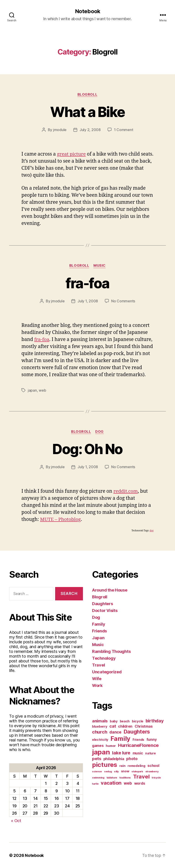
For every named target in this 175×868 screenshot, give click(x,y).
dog (152, 530)
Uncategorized (107, 672)
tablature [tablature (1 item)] (112, 777)
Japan (98, 638)
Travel (98, 665)
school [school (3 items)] (153, 765)
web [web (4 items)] (128, 783)
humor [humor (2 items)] (111, 746)
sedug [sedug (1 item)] (108, 771)
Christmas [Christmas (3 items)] (144, 726)
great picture (72, 154)
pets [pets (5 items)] (97, 758)
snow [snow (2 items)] (125, 771)
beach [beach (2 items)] (125, 721)
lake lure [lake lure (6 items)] (121, 753)
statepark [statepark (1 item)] (137, 771)
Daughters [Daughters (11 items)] (137, 731)
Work (97, 685)
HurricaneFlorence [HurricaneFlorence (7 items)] (138, 745)
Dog (100, 432)
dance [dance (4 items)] (115, 732)
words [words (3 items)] (140, 783)
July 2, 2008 (90, 130)
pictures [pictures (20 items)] (105, 765)
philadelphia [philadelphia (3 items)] (114, 759)
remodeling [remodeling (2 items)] (136, 766)
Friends (99, 631)
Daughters (103, 603)
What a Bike (87, 112)
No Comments (123, 301)
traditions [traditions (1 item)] (125, 777)
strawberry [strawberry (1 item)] (152, 771)
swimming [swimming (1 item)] (98, 777)
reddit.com (126, 491)
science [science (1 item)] (97, 771)
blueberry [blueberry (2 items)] (100, 726)
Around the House (110, 590)
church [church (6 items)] (100, 732)
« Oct (16, 820)
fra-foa (87, 283)
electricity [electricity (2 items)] (100, 739)
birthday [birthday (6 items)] (155, 721)
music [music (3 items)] (138, 753)
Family (99, 624)
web (42, 390)
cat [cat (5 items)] (113, 726)
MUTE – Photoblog (61, 519)
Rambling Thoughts (111, 651)
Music (100, 266)
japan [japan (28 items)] (101, 752)
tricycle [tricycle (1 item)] (156, 777)
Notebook (87, 11)
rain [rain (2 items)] (122, 766)
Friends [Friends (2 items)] (138, 739)
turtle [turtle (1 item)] (95, 784)
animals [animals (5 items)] (100, 721)
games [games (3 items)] (98, 745)
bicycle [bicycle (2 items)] (138, 721)
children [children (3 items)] (125, 726)
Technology (104, 658)
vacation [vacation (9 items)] (111, 783)
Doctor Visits (105, 610)
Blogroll (87, 95)
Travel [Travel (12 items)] (141, 776)
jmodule (60, 130)
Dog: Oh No (87, 449)
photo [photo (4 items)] (132, 758)
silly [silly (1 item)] (116, 771)
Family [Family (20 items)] (120, 738)
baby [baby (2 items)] (114, 721)
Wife (97, 678)
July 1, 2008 (88, 301)
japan (32, 390)
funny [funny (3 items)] (152, 739)
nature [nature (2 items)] (150, 753)
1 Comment (124, 130)
